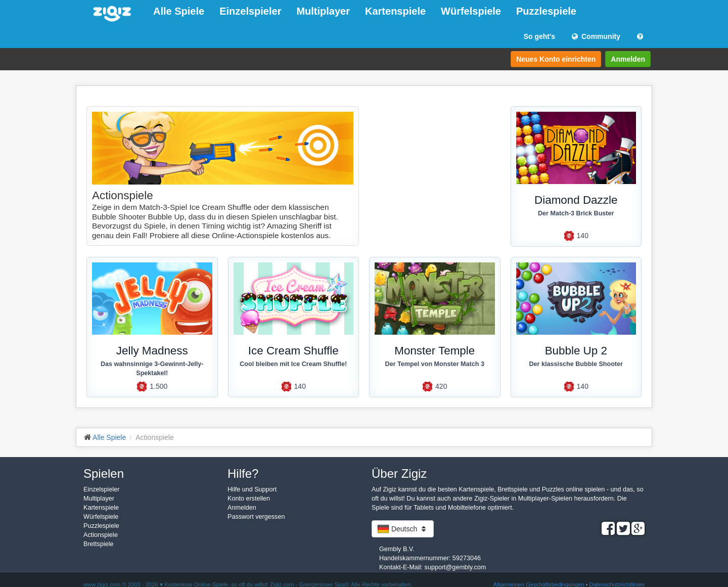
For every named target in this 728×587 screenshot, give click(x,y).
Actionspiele (101, 535)
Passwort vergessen (256, 517)
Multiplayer (323, 11)
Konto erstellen (249, 499)
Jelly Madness (152, 351)
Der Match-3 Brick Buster (576, 213)
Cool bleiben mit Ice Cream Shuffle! (293, 364)
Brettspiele (99, 544)
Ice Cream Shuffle (293, 351)
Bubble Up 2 (576, 351)
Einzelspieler (250, 11)
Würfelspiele (471, 11)
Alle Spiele (179, 11)
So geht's (539, 36)
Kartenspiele (395, 11)
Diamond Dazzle (576, 200)
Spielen (104, 473)
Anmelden (628, 59)
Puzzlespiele (546, 11)
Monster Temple (435, 351)
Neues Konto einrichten (556, 59)
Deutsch (403, 529)
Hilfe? (243, 473)
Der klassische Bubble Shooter (576, 364)
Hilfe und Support (252, 489)
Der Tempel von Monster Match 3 (435, 364)
